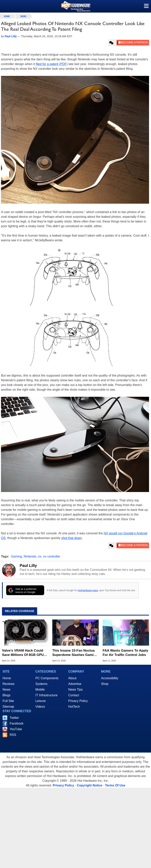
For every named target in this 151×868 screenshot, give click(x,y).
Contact (74, 695)
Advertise (75, 684)
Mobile (40, 690)
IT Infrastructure (46, 695)
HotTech (74, 707)
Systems (41, 684)
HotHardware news (88, 590)
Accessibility (110, 678)
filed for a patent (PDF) (52, 64)
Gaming (16, 556)
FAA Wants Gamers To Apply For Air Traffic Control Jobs (125, 653)
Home (7, 678)
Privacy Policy (78, 701)
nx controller (52, 556)
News (23, 16)
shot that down (72, 538)
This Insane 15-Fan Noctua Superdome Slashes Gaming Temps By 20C (75, 653)
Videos (40, 707)
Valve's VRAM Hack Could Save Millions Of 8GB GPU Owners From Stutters (23, 653)
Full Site (8, 701)
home (7, 16)
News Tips (75, 690)
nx (40, 556)
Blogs (6, 695)
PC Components (47, 678)
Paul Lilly (28, 566)
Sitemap (8, 707)
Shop (105, 684)
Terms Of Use (115, 785)
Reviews (8, 684)
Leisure (41, 701)
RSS (13, 735)
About (72, 678)
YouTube (16, 729)
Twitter (14, 718)
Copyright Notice (90, 785)
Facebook (17, 723)
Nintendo (30, 556)
